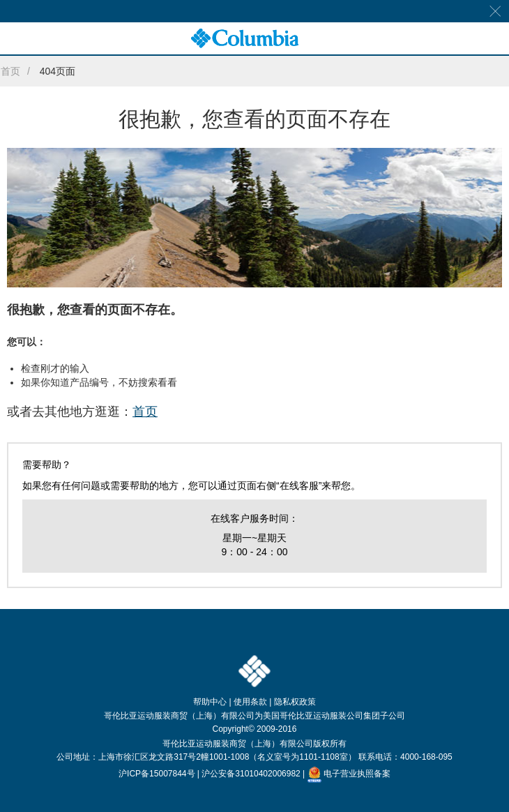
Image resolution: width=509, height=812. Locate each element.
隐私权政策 (295, 702)
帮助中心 (210, 702)
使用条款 (250, 702)
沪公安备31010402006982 (251, 774)
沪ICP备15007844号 (157, 774)
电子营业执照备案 (349, 774)
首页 (10, 71)
